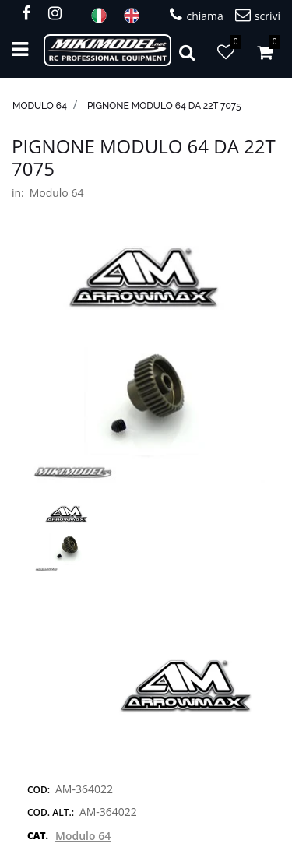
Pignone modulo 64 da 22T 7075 (164, 106)
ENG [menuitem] (136, 16)
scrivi (258, 15)
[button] (146, 364)
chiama (196, 15)
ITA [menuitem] (104, 16)
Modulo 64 (40, 106)
